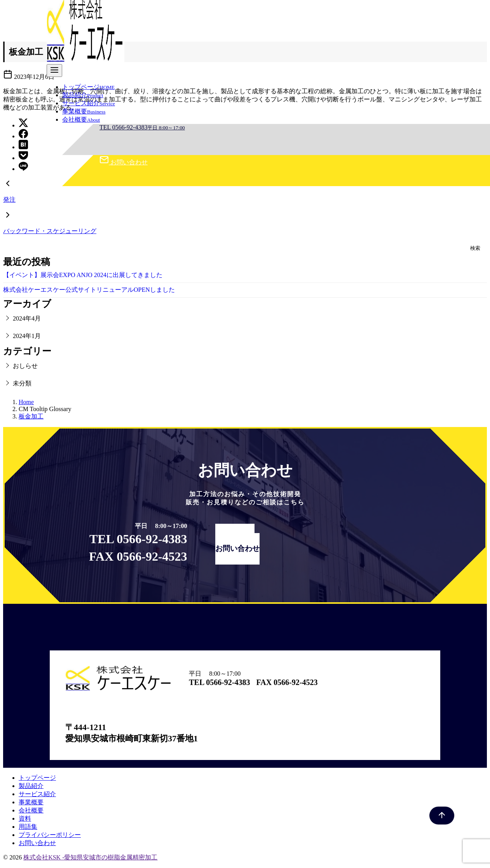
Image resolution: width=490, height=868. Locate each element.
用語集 (28, 827)
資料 (25, 818)
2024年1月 (27, 336)
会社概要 (81, 119)
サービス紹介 (89, 103)
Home (26, 402)
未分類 (22, 383)
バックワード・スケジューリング (50, 231)
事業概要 (84, 111)
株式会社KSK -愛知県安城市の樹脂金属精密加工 (90, 857)
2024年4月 (27, 318)
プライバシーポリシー (50, 835)
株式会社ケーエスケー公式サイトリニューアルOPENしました (89, 290)
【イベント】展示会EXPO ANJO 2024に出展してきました (83, 275)
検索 (475, 248)
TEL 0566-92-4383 (142, 127)
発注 (9, 200)
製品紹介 (83, 95)
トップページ (88, 87)
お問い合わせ (124, 162)
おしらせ (25, 366)
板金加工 (31, 416)
